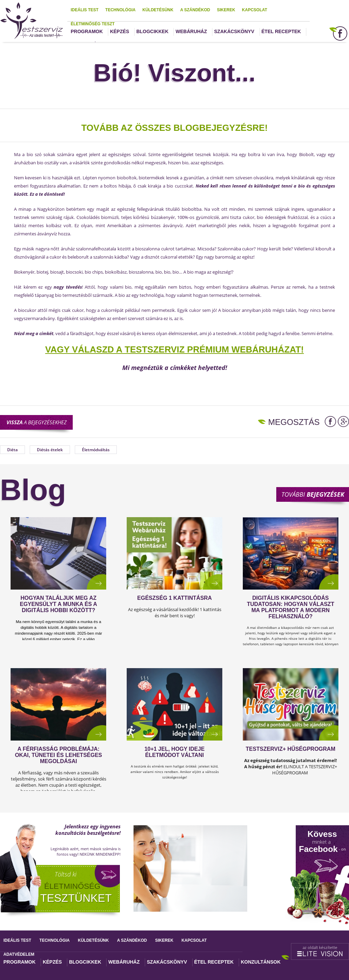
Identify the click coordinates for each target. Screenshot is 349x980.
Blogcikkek (152, 31)
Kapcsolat (255, 10)
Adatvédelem (19, 954)
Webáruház (191, 31)
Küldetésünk (158, 10)
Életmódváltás (96, 450)
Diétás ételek (50, 450)
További (313, 494)
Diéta (12, 450)
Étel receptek (281, 31)
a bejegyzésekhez (37, 422)
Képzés (120, 31)
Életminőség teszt (93, 24)
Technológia (120, 10)
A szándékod (195, 10)
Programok (87, 31)
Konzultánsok (261, 962)
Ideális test (85, 10)
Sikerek (226, 10)
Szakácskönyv (234, 31)
